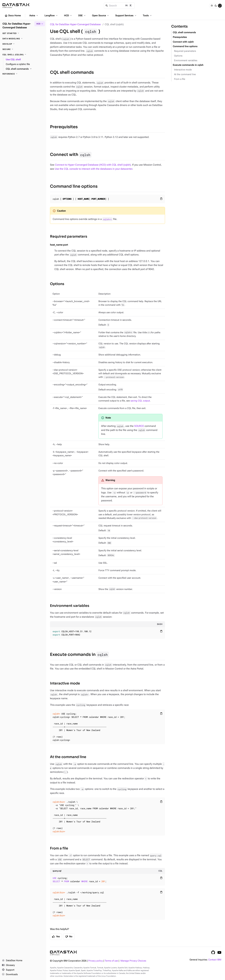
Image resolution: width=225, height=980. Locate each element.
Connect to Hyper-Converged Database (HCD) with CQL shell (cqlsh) (93, 165)
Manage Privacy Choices (133, 961)
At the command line (68, 757)
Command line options (74, 186)
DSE (82, 15)
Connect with (71, 155)
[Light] (212, 6)
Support (8, 970)
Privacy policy (96, 961)
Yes (56, 937)
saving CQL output (140, 401)
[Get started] (23, 33)
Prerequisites (64, 127)
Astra (34, 15)
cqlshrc (107, 219)
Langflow (51, 15)
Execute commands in (79, 655)
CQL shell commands (72, 72)
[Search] (119, 6)
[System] (220, 6)
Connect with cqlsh (183, 42)
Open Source (101, 15)
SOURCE (139, 426)
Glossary (8, 965)
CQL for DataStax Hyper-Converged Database (75, 24)
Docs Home (13, 16)
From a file (59, 848)
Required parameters (69, 236)
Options (57, 284)
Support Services (126, 15)
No (69, 937)
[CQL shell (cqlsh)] (23, 55)
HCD (68, 15)
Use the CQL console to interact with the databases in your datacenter (94, 169)
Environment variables (70, 606)
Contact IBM (215, 960)
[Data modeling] (23, 39)
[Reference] (23, 74)
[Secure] (23, 49)
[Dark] (216, 6)
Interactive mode (65, 683)
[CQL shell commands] (25, 69)
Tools (147, 15)
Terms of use (111, 961)
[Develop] (23, 44)
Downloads (10, 975)
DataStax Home (12, 961)
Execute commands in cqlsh (188, 65)
